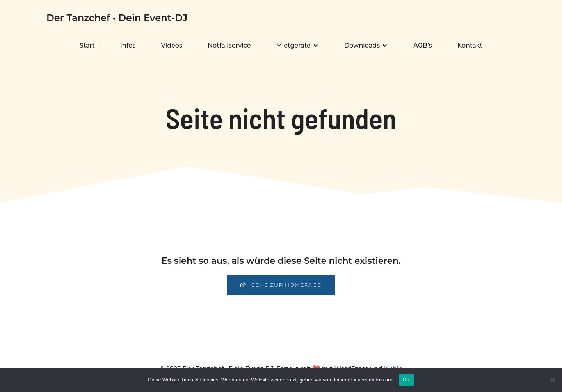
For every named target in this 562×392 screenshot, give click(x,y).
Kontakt (470, 45)
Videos (172, 45)
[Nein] (552, 380)
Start (87, 45)
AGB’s (422, 45)
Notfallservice (229, 45)
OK (406, 380)
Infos (128, 45)
